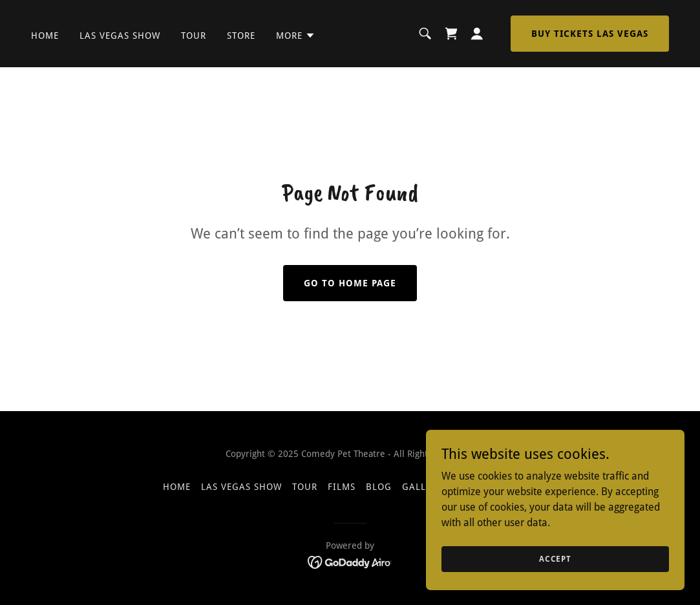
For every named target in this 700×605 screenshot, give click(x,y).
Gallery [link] (422, 487)
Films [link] (342, 487)
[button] (296, 36)
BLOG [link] (379, 487)
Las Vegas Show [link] (120, 36)
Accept (555, 577)
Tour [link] (194, 36)
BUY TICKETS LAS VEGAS (590, 34)
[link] (451, 34)
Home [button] (177, 487)
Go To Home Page (350, 283)
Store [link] (241, 36)
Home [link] (45, 36)
